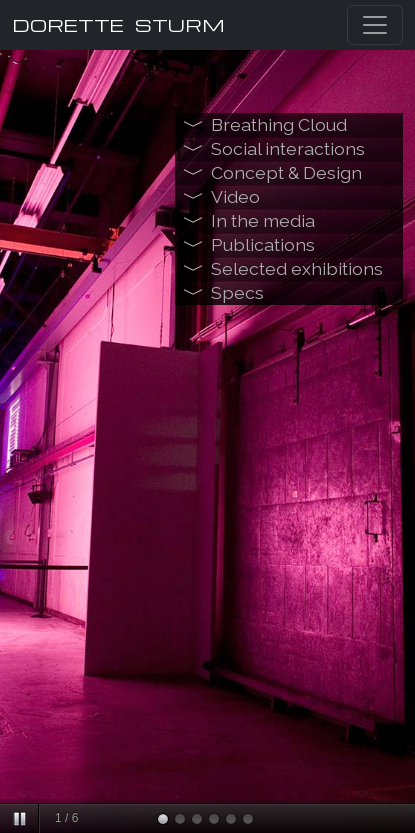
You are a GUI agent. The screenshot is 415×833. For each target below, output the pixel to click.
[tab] (289, 125)
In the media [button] (263, 220)
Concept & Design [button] (286, 172)
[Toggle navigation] (375, 25)
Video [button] (235, 196)
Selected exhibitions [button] (297, 268)
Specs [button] (237, 292)
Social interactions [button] (288, 148)
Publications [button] (263, 244)
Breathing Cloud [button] (279, 124)
